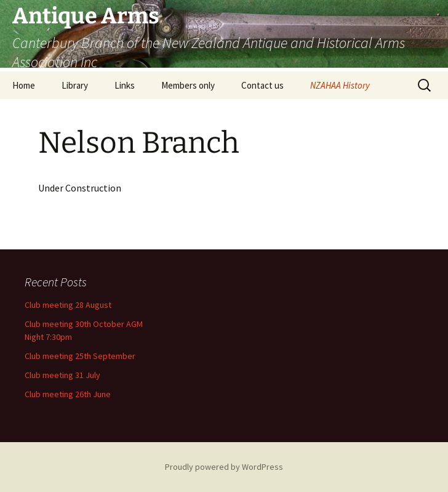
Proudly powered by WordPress (224, 467)
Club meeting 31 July (62, 375)
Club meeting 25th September (80, 356)
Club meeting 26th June (68, 394)
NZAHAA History (340, 85)
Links (125, 85)
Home (24, 85)
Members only (188, 85)
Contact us (262, 85)
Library (75, 85)
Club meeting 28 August (68, 305)
